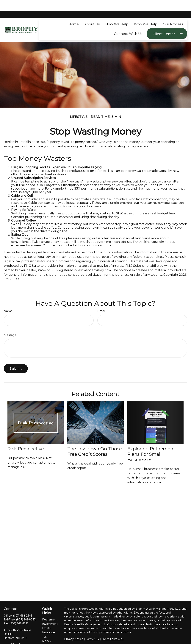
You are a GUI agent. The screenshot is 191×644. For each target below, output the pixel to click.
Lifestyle (48, 634)
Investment (50, 613)
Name (8, 300)
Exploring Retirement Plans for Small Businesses (151, 443)
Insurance (48, 621)
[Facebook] (6, 639)
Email (101, 300)
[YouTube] (19, 639)
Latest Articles (47, 640)
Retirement (50, 608)
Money (47, 630)
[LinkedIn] (13, 639)
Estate (46, 617)
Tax (44, 626)
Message (10, 324)
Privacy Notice (74, 628)
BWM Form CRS (113, 628)
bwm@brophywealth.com (21, 633)
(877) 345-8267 (26, 608)
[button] (74, 13)
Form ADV (93, 628)
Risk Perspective (26, 438)
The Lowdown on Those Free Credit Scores (95, 440)
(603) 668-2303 (23, 604)
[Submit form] (16, 357)
